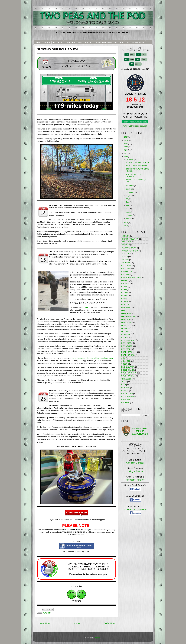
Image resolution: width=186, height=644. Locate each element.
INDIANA (125, 295)
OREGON (125, 364)
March (129, 212)
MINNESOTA (126, 322)
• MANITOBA (126, 242)
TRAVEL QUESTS (85, 42)
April (128, 209)
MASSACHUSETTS (129, 316)
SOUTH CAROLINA (129, 373)
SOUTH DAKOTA (128, 376)
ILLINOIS (125, 292)
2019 (126, 223)
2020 (126, 157)
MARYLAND (126, 313)
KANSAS (125, 302)
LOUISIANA (126, 307)
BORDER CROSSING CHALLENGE (109, 42)
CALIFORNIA (126, 266)
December (130, 159)
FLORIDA (125, 281)
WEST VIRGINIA (128, 397)
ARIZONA (125, 260)
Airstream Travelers (135, 480)
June (128, 202)
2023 (126, 147)
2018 (126, 226)
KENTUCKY (126, 304)
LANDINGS (70, 42)
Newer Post (44, 623)
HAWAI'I (124, 287)
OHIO (124, 358)
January (129, 218)
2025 (126, 140)
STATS (47, 42)
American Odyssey (135, 463)
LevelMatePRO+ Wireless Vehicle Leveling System (92, 358)
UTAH (124, 385)
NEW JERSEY (127, 343)
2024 (126, 144)
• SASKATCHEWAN (129, 248)
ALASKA (125, 257)
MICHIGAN (126, 319)
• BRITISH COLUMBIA (130, 239)
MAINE (124, 310)
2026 (126, 137)
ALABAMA (47, 613)
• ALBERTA (126, 236)
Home (77, 623)
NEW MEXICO (127, 346)
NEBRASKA (126, 334)
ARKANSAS (126, 263)
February (130, 215)
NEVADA (125, 337)
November (130, 186)
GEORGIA (125, 284)
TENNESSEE (126, 379)
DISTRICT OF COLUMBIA (131, 278)
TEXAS (124, 382)
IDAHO (124, 290)
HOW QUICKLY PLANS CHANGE (134, 175)
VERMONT (126, 388)
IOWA (124, 298)
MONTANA (126, 331)
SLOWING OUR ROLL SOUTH (137, 162)
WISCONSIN (126, 400)
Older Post (109, 623)
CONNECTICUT (127, 272)
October (129, 189)
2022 (126, 150)
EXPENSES (58, 42)
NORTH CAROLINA (129, 352)
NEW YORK (126, 349)
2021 (126, 153)
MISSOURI (126, 328)
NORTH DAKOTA (128, 355)
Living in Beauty (135, 471)
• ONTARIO (126, 245)
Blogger (97, 638)
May (128, 205)
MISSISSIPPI (126, 325)
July (128, 199)
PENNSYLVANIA (128, 367)
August (129, 196)
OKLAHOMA (126, 361)
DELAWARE (126, 275)
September (130, 192)
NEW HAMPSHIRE (129, 340)
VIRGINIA (125, 391)
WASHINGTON (127, 394)
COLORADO (126, 269)
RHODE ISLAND (128, 370)
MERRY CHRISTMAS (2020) (136, 166)
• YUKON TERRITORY (130, 251)
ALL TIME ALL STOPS (136, 42)
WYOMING (126, 403)
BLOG (39, 42)
